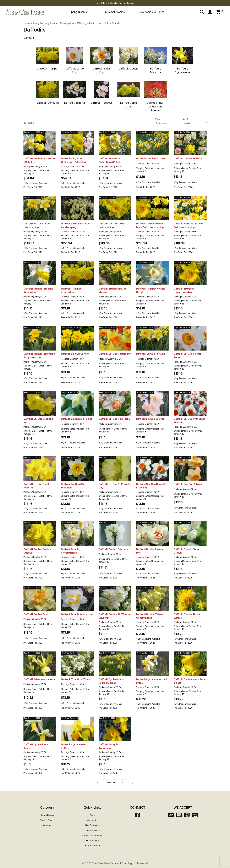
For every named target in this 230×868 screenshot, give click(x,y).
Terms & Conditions (92, 845)
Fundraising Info (92, 830)
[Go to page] (115, 783)
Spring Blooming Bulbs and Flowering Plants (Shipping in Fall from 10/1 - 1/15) (71, 23)
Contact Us (92, 820)
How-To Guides (92, 825)
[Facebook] (138, 816)
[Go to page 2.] (133, 783)
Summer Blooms (115, 12)
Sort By (186, 119)
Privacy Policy (92, 840)
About (92, 815)
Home (27, 23)
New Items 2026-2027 (152, 12)
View (158, 119)
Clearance (47, 825)
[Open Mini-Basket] (220, 12)
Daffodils (116, 23)
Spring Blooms (78, 12)
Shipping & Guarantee (92, 835)
